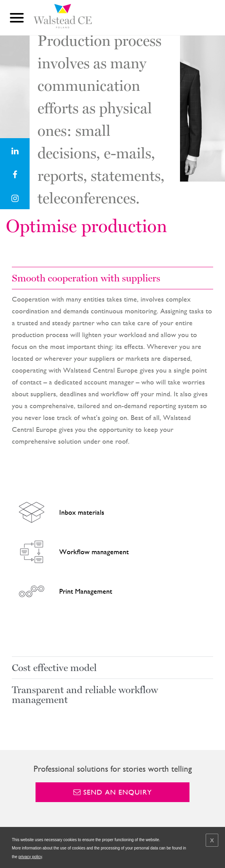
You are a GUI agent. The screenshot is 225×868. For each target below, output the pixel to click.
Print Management (63, 591)
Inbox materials (59, 512)
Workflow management (71, 552)
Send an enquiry (113, 792)
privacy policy (30, 857)
